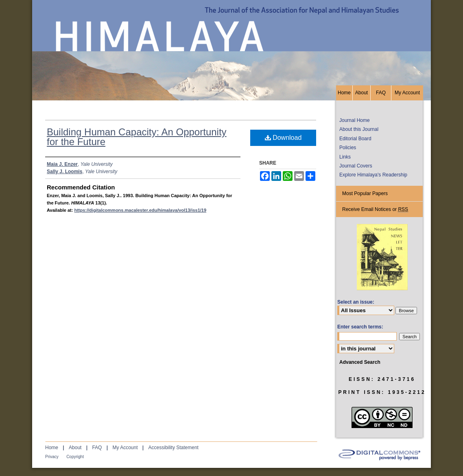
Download (283, 138)
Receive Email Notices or (375, 210)
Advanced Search (360, 362)
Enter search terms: (360, 327)
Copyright (75, 457)
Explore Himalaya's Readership (373, 175)
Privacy (52, 457)
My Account (125, 448)
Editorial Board (355, 139)
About (75, 448)
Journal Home (355, 120)
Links (345, 157)
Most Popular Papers (365, 193)
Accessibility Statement (174, 448)
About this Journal (359, 129)
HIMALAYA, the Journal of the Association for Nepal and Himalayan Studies (231, 43)
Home (52, 448)
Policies (348, 148)
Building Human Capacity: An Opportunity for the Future (137, 137)
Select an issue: (356, 302)
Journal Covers (356, 166)
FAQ (97, 448)
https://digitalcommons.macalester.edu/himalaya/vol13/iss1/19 (140, 210)
